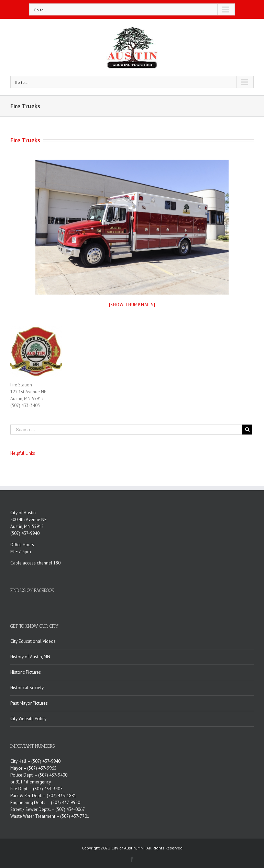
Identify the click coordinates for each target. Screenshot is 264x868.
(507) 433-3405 (48, 789)
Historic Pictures (26, 672)
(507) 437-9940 (25, 533)
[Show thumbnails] (132, 305)
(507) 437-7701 (75, 816)
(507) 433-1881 (62, 796)
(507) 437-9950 (65, 803)
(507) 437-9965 (42, 768)
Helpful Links (23, 453)
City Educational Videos (33, 641)
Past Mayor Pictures (29, 703)
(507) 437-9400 (53, 775)
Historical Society (27, 688)
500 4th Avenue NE (29, 520)
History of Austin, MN (30, 657)
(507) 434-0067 (70, 809)
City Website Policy (28, 719)
